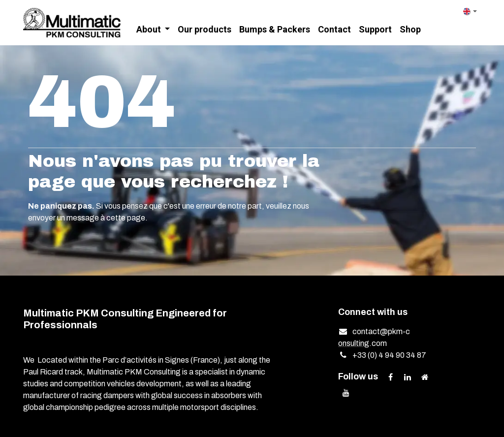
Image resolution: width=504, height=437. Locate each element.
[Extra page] (425, 377)
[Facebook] (390, 377)
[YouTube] (346, 393)
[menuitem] (153, 30)
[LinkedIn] (408, 377)
